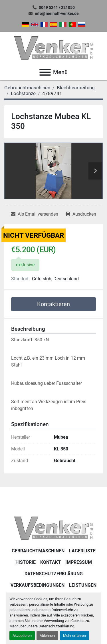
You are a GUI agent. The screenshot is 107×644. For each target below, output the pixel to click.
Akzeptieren (22, 636)
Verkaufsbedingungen (38, 585)
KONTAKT (51, 562)
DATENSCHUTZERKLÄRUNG (54, 574)
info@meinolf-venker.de (57, 13)
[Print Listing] (81, 214)
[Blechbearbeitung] (76, 88)
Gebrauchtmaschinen (38, 551)
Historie (26, 562)
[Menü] (45, 72)
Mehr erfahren (74, 636)
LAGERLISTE (82, 551)
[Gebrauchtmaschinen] (27, 88)
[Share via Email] (35, 214)
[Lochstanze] (23, 93)
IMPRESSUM (79, 562)
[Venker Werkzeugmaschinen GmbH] (53, 528)
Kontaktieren (53, 304)
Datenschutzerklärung (56, 626)
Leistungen (83, 585)
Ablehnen (47, 636)
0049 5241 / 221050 (57, 7)
